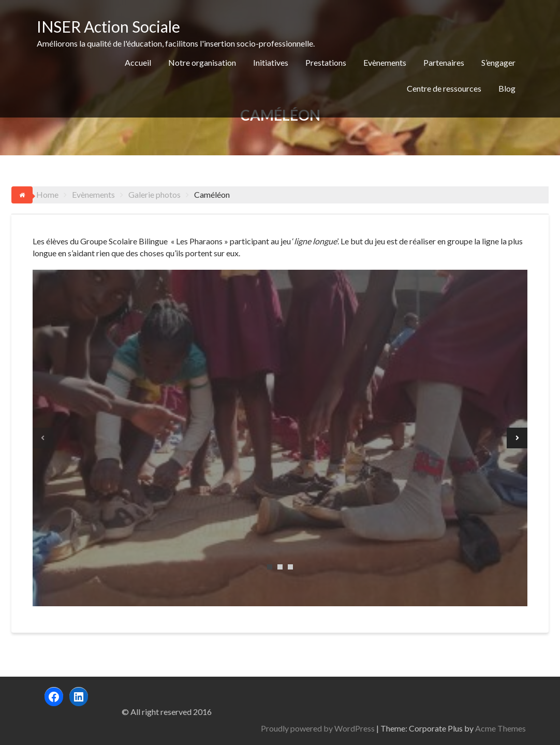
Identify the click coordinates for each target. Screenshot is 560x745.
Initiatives (271, 62)
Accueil (138, 62)
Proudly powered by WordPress (425, 728)
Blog (507, 88)
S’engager (498, 62)
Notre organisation (202, 62)
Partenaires (444, 62)
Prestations (326, 62)
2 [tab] (280, 567)
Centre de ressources (444, 88)
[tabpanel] (280, 438)
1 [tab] (270, 567)
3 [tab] (290, 567)
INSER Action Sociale (108, 26)
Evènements (385, 62)
